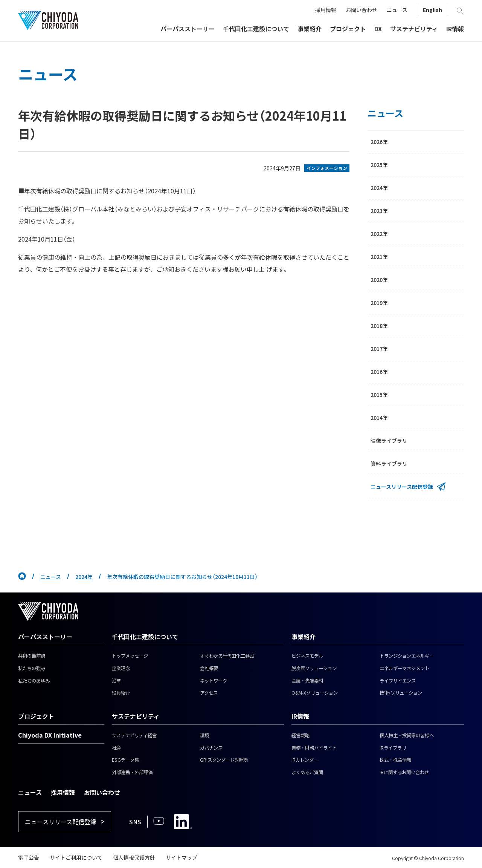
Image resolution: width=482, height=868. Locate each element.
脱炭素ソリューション (314, 668)
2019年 (379, 303)
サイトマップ (182, 857)
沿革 (116, 681)
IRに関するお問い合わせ (404, 772)
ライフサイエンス (398, 681)
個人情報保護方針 (134, 857)
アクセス (209, 693)
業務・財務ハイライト (314, 748)
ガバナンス (211, 748)
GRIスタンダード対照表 (224, 760)
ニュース (51, 577)
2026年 (379, 142)
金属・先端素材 (307, 681)
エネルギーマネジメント (404, 668)
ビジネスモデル (307, 656)
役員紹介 (121, 693)
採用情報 (63, 792)
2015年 (379, 395)
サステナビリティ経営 (134, 735)
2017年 (379, 349)
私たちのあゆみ (34, 681)
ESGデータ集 (125, 760)
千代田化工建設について (145, 637)
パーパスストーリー (45, 637)
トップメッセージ (130, 656)
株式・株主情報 (395, 760)
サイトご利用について (76, 857)
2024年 (379, 188)
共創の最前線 (32, 656)
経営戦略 (300, 735)
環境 (204, 735)
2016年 (379, 372)
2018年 (379, 326)
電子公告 (29, 857)
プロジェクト (36, 716)
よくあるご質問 (307, 772)
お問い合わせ (102, 792)
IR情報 (300, 716)
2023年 (379, 211)
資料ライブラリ (389, 464)
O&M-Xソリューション (315, 693)
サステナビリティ (136, 716)
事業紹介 (304, 637)
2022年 (379, 234)
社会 (116, 748)
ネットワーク (214, 681)
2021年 (379, 257)
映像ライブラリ (389, 441)
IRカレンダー (305, 760)
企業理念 (121, 668)
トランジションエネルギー (407, 656)
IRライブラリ (393, 748)
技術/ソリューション (401, 693)
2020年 (379, 280)
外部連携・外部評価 (132, 772)
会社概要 (209, 668)
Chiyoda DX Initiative (50, 735)
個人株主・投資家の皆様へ (407, 735)
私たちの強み (32, 668)
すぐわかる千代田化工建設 (227, 656)
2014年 (379, 418)
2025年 (379, 165)
